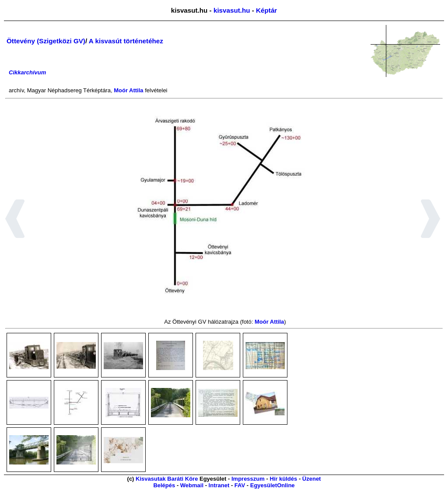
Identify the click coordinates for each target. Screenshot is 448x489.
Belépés (164, 485)
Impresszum (248, 479)
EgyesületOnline (273, 485)
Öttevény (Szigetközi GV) (46, 41)
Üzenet (312, 479)
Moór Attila (128, 90)
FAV (240, 485)
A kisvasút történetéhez (126, 41)
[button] (15, 220)
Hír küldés (283, 479)
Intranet (219, 485)
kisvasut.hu (232, 10)
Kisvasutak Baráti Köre (167, 479)
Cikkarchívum (27, 72)
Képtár (266, 10)
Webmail (192, 485)
